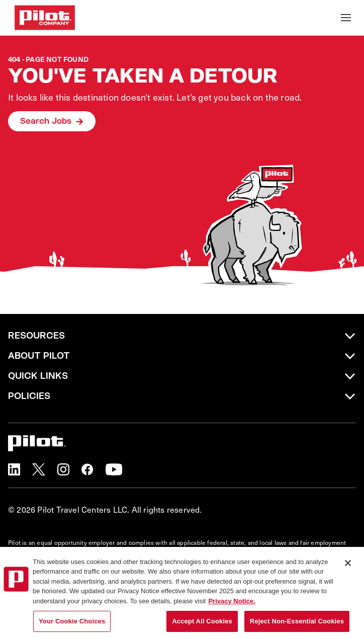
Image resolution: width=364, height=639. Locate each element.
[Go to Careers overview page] (45, 18)
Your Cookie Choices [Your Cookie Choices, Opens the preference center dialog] (72, 623)
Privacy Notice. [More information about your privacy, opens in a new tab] (232, 602)
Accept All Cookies (202, 623)
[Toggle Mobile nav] (346, 18)
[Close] (348, 564)
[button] (14, 469)
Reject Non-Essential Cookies (297, 623)
